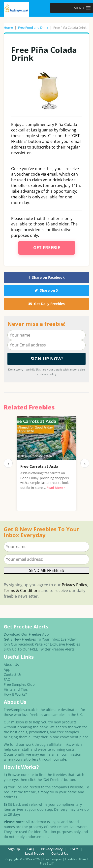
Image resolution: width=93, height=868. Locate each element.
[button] (79, 8)
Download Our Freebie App (26, 634)
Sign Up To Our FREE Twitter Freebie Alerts (39, 649)
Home (8, 28)
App (7, 669)
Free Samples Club (19, 684)
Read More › (56, 488)
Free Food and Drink (33, 28)
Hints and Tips (16, 689)
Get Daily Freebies (47, 304)
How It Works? (15, 694)
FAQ (7, 679)
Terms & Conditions (22, 590)
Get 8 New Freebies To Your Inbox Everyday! (40, 639)
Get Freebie (47, 248)
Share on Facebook (47, 277)
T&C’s (74, 849)
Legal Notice (34, 853)
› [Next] (85, 463)
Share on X (46, 290)
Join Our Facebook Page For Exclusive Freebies (42, 644)
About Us (11, 665)
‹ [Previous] (8, 463)
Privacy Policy (74, 585)
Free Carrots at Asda (39, 466)
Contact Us (13, 674)
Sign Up (14, 849)
